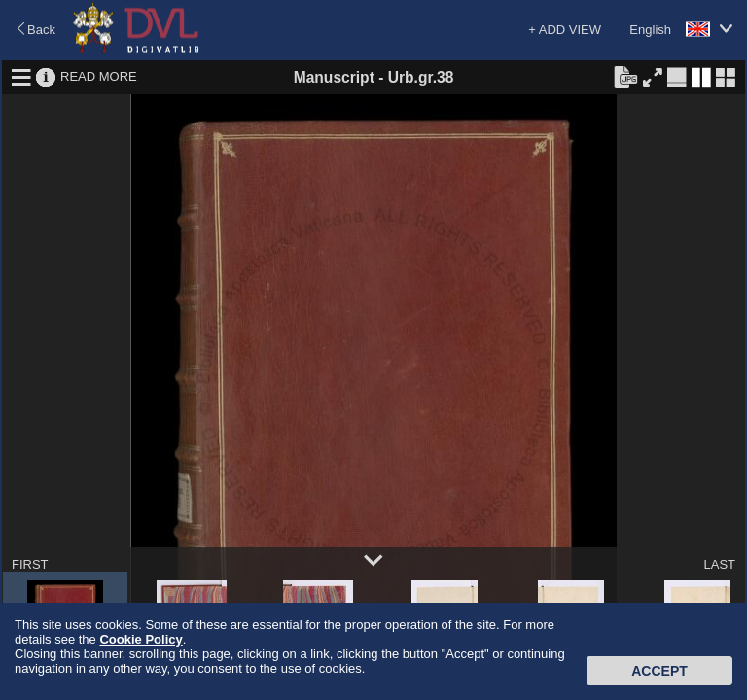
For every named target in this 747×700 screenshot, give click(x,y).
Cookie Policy (141, 639)
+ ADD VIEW (565, 30)
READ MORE (99, 76)
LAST (719, 564)
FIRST (30, 564)
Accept (659, 671)
